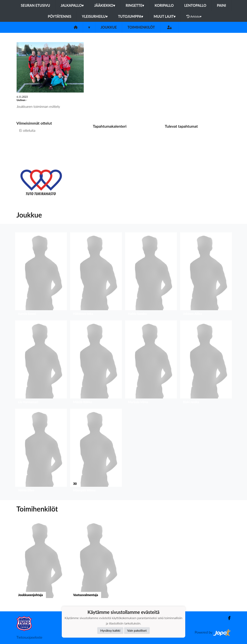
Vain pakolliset (137, 630)
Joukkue (109, 27)
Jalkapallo (72, 5)
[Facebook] (228, 618)
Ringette (135, 5)
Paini (221, 5)
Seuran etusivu (36, 5)
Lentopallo (195, 5)
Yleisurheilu (95, 16)
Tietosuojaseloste (29, 637)
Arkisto (194, 16)
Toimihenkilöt (141, 27)
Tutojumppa (131, 16)
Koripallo (164, 5)
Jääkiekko (105, 5)
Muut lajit (165, 16)
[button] (41, 275)
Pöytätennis (60, 16)
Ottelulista (26, 145)
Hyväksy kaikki (110, 630)
